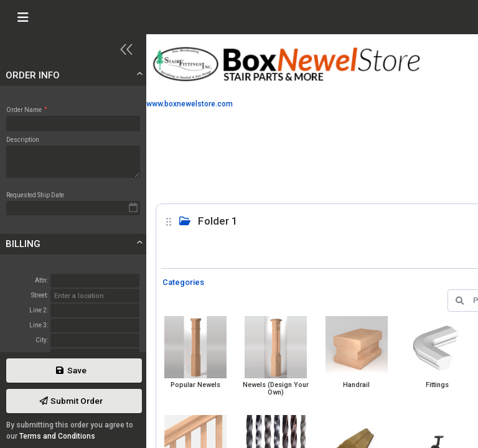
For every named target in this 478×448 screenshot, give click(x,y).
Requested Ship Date (35, 195)
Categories (183, 282)
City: (42, 340)
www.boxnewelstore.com (190, 104)
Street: (40, 295)
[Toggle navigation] (23, 17)
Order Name (27, 110)
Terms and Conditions (57, 436)
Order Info (33, 75)
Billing (23, 244)
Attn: (41, 280)
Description (23, 140)
